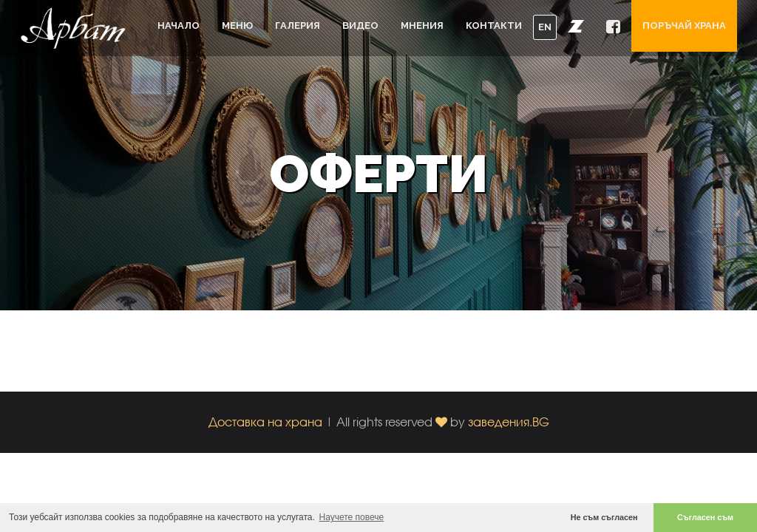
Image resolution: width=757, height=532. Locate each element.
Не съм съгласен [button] (604, 517)
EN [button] (545, 27)
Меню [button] (237, 25)
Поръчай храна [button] (684, 25)
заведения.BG (509, 422)
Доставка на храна (265, 422)
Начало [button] (179, 25)
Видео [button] (360, 25)
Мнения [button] (422, 25)
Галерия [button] (298, 25)
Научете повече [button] (352, 517)
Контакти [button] (494, 25)
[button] (576, 26)
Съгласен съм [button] (705, 517)
